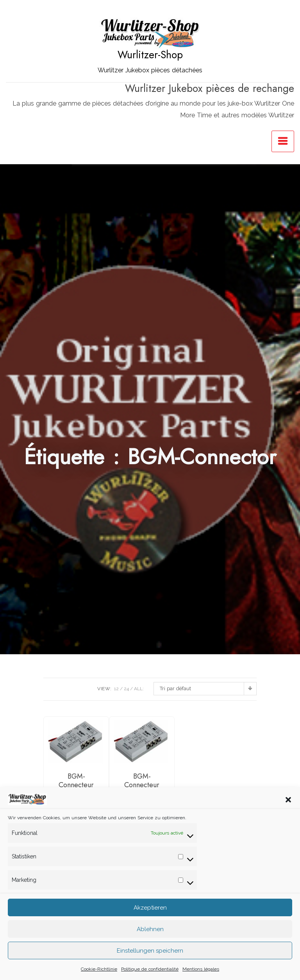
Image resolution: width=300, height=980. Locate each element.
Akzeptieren (150, 919)
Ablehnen (150, 940)
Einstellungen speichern (150, 962)
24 (126, 689)
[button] (288, 810)
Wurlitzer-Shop (150, 55)
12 (116, 689)
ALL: (139, 689)
